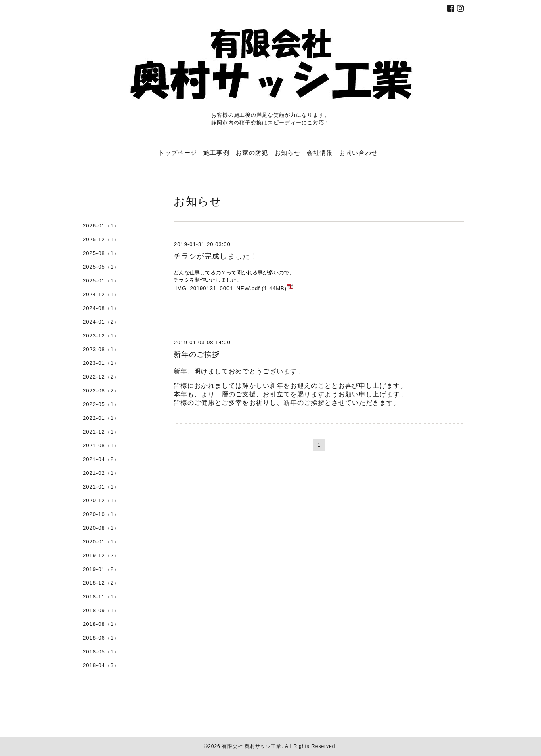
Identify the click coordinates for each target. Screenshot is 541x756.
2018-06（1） (101, 638)
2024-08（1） (101, 308)
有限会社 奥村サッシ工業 (252, 746)
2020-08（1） (101, 528)
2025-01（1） (101, 281)
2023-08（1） (101, 349)
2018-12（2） (101, 583)
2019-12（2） (101, 555)
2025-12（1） (101, 239)
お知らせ (287, 152)
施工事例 (216, 152)
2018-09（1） (101, 610)
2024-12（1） (101, 294)
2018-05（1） (101, 652)
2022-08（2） (101, 391)
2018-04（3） (101, 665)
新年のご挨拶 (197, 354)
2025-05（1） (101, 267)
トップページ (178, 152)
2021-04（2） (101, 459)
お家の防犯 (252, 152)
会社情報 (320, 152)
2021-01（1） (101, 487)
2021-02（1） (101, 473)
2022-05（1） (101, 404)
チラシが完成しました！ (216, 256)
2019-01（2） (101, 569)
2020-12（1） (101, 500)
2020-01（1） (101, 542)
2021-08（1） (101, 445)
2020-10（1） (101, 514)
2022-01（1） (101, 418)
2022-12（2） (101, 377)
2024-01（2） (101, 322)
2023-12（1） (101, 336)
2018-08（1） (101, 624)
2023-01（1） (101, 363)
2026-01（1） (101, 226)
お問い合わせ (359, 152)
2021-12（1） (101, 432)
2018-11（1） (101, 597)
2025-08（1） (101, 253)
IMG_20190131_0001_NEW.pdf (218, 288)
